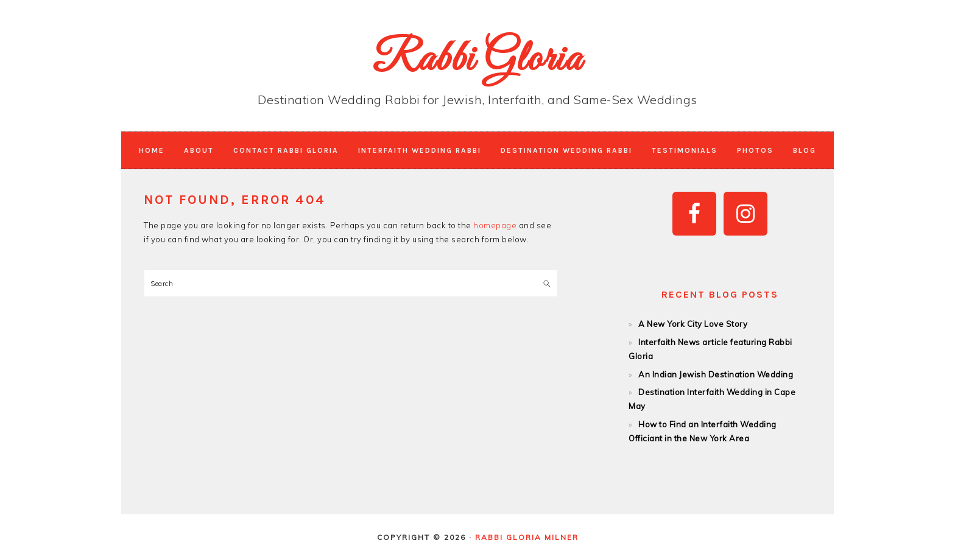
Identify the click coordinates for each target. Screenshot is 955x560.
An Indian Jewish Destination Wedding (716, 374)
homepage (495, 225)
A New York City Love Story (693, 324)
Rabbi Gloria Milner (527, 537)
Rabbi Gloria (477, 60)
